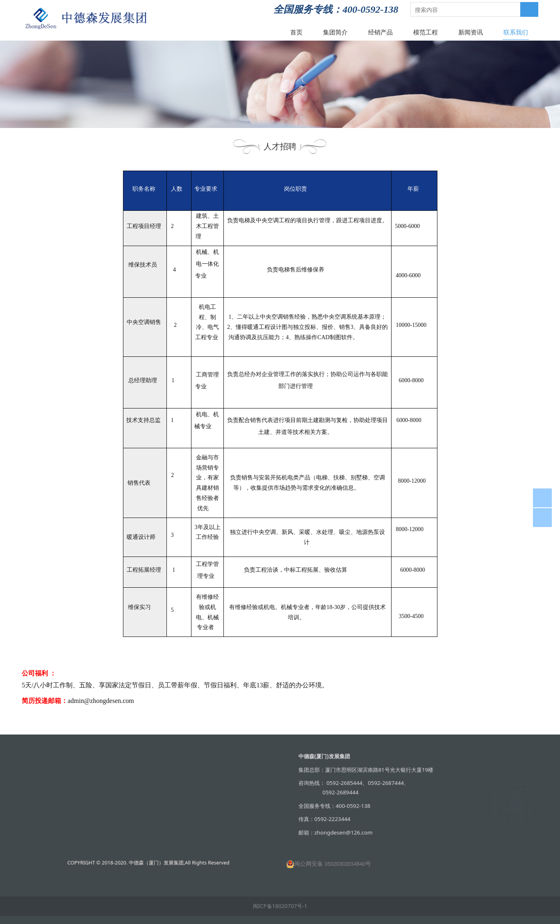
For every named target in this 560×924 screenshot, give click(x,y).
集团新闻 (165, 778)
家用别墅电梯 (102, 790)
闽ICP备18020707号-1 (280, 906)
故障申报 (241, 790)
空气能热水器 (102, 830)
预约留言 (241, 803)
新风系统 (96, 844)
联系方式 (241, 777)
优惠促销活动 (170, 805)
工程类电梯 (99, 777)
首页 (296, 32)
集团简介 (335, 32)
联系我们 (516, 32)
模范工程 (426, 32)
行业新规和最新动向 (178, 819)
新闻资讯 (471, 32)
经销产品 (380, 32)
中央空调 (96, 803)
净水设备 (96, 857)
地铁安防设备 (102, 817)
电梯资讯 (165, 792)
